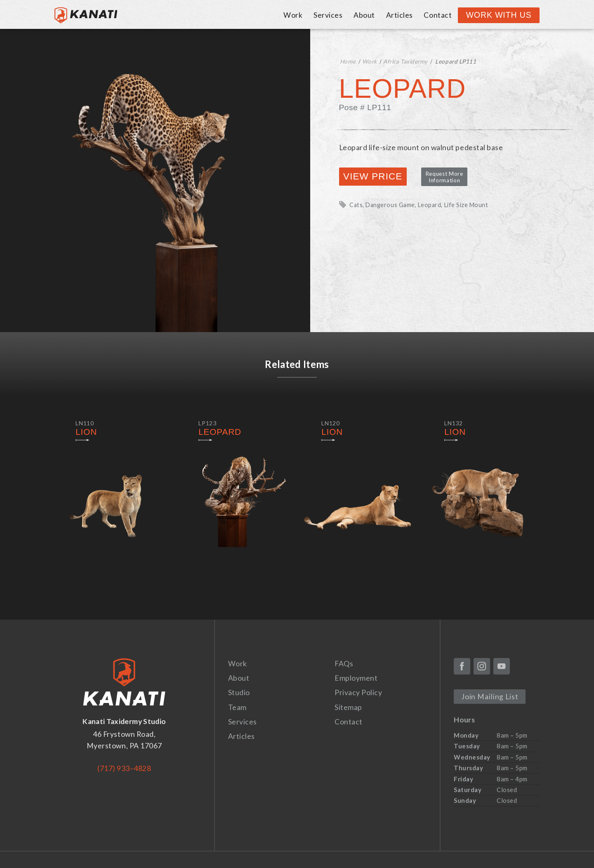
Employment (356, 678)
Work (293, 15)
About (364, 15)
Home (348, 61)
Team (237, 707)
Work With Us (499, 15)
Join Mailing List (490, 697)
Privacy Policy (358, 692)
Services (328, 15)
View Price (373, 176)
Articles (400, 15)
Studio (239, 692)
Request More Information (444, 177)
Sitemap (348, 707)
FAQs (344, 664)
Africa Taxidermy (405, 61)
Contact (438, 15)
